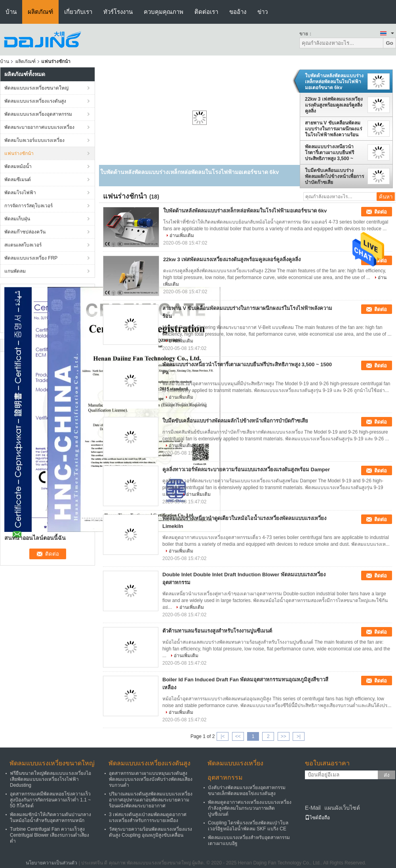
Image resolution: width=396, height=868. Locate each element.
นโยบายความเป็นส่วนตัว (51, 863)
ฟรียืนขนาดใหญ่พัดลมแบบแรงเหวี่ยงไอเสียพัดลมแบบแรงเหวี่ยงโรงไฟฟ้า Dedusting (50, 779)
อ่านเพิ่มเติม (182, 235)
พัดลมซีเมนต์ (18, 180)
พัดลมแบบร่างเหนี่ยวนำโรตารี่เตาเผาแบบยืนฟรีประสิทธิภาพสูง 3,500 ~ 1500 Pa (329, 153)
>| (299, 736)
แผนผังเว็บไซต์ (342, 808)
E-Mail (313, 808)
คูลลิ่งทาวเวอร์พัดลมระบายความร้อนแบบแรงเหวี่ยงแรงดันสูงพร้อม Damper (246, 469)
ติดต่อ (381, 212)
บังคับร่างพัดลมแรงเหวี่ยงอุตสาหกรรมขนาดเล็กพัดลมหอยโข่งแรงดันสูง (247, 791)
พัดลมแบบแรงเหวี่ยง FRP (31, 258)
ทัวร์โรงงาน (118, 12)
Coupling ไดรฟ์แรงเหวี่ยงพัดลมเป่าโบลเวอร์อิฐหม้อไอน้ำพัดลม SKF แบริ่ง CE (248, 826)
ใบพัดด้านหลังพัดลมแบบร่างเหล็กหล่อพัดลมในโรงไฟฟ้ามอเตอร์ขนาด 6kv (334, 82)
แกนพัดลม (15, 271)
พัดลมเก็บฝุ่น (17, 219)
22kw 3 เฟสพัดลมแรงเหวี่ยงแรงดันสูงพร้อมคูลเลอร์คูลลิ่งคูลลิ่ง (334, 105)
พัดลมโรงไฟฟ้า (20, 193)
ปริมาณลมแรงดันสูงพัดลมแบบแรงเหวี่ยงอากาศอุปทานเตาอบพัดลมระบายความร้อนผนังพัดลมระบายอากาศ (151, 800)
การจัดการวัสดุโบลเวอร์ (29, 206)
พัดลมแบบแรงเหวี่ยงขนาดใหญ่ (36, 88)
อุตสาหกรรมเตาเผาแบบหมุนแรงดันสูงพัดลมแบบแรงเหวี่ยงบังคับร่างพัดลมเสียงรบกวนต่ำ (151, 779)
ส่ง (387, 775)
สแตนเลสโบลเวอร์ (23, 245)
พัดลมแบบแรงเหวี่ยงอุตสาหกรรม (38, 114)
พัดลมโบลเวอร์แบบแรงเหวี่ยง (34, 140)
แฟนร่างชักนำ (19, 153)
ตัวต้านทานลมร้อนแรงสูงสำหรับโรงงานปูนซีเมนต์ (217, 631)
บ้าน (11, 12)
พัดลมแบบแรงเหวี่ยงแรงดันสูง (35, 101)
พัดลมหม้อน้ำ (18, 166)
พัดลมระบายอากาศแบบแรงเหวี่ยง (39, 127)
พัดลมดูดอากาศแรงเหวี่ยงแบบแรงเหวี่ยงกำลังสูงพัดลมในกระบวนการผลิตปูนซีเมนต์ (250, 808)
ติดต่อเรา (206, 12)
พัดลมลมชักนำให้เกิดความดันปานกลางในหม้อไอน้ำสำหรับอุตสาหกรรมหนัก (50, 817)
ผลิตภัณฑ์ (40, 12)
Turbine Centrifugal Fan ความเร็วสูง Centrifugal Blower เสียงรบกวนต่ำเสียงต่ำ (49, 835)
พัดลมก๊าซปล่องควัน (25, 232)
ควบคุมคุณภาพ (164, 12)
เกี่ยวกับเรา (78, 12)
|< (223, 736)
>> (284, 736)
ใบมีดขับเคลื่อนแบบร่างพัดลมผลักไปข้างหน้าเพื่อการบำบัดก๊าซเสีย (334, 176)
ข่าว (263, 12)
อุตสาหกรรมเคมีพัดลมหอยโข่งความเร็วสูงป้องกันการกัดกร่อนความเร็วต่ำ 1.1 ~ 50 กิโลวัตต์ (50, 800)
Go (389, 43)
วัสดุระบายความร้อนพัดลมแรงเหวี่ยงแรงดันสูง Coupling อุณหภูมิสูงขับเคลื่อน (150, 832)
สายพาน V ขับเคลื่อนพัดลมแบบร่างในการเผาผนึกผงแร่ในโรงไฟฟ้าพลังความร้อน (333, 129)
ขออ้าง (238, 12)
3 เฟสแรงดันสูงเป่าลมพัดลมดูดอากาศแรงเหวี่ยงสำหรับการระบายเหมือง (148, 817)
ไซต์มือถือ (317, 818)
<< (238, 736)
